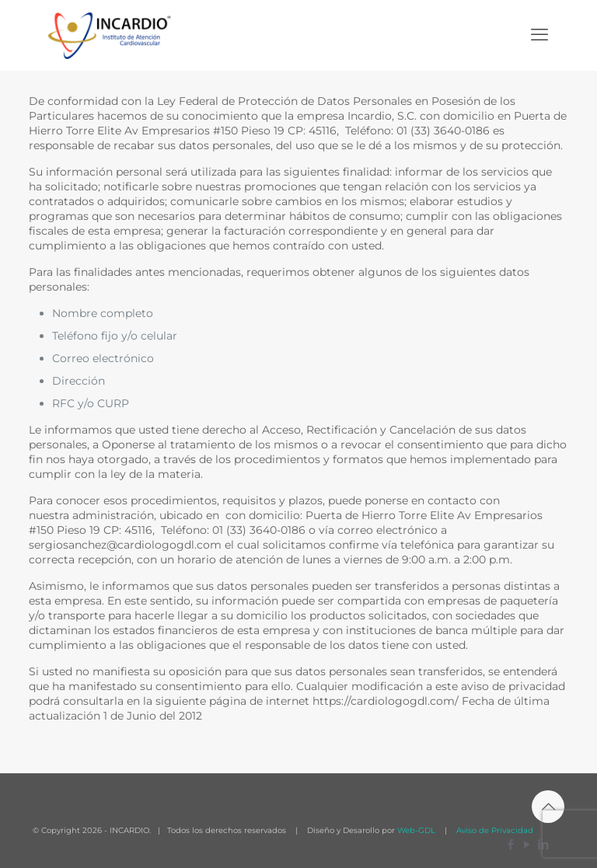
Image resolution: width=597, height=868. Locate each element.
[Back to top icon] (548, 807)
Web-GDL (416, 830)
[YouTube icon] (527, 844)
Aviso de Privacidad (494, 830)
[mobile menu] (539, 35)
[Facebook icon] (510, 844)
